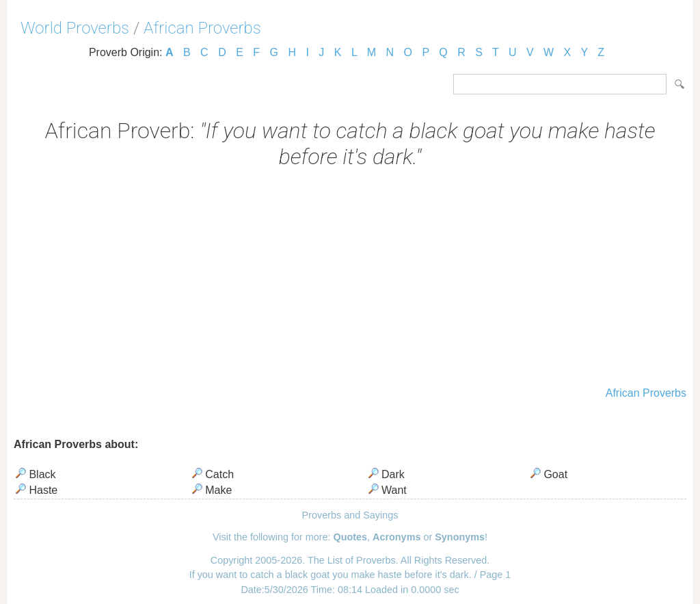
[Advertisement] (350, 279)
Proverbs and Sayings (350, 515)
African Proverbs (202, 28)
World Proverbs (75, 28)
